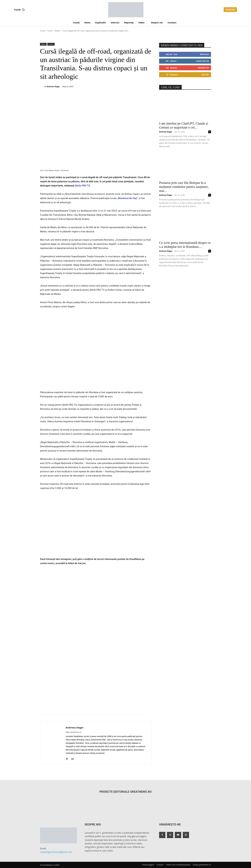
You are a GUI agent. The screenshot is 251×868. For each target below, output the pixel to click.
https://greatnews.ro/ (74, 732)
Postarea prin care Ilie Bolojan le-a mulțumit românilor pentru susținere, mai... (184, 187)
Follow (205, 75)
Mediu (57, 31)
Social (50, 31)
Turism (51, 44)
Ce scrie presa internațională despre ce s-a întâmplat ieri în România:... (185, 245)
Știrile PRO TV (82, 186)
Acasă (43, 31)
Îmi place (204, 54)
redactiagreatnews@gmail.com (56, 852)
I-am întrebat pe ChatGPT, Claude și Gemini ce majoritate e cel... (184, 125)
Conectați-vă (202, 61)
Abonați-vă (203, 68)
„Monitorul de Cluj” (127, 198)
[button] (20, 10)
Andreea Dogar (53, 86)
